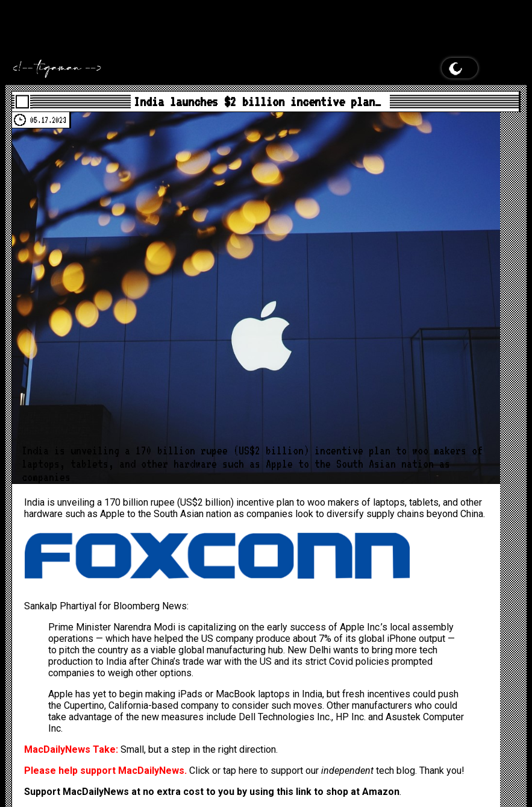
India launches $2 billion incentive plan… (257, 102)
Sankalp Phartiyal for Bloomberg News (105, 606)
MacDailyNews (440, 6)
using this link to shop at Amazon (324, 792)
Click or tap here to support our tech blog (302, 771)
